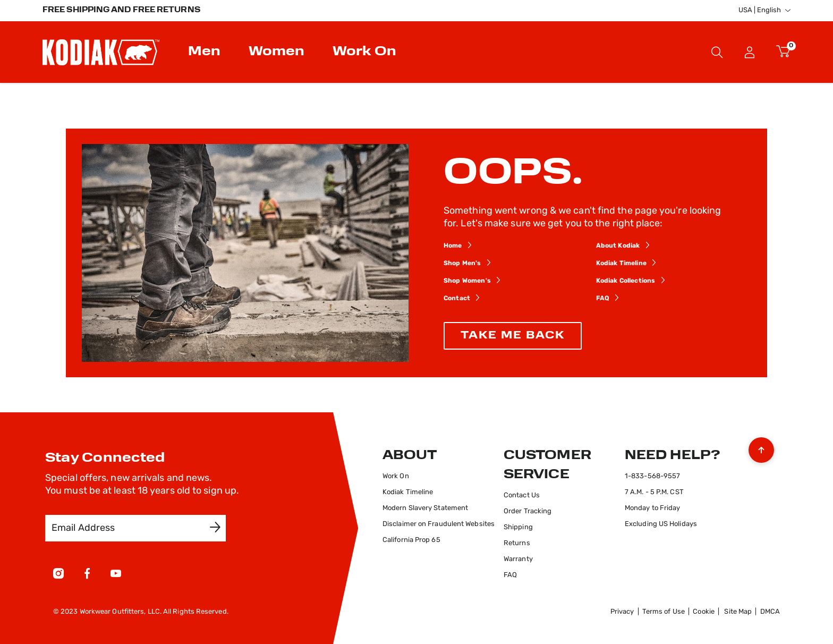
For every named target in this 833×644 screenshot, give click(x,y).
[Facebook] (87, 575)
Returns (517, 543)
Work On (396, 476)
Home (453, 246)
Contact (457, 299)
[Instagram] (58, 575)
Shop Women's (467, 281)
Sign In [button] (750, 52)
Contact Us (522, 495)
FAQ (603, 299)
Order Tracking (528, 511)
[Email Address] (128, 528)
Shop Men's (462, 264)
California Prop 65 (411, 540)
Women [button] (277, 52)
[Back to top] (761, 447)
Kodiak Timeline (621, 264)
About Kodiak (618, 246)
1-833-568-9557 (652, 476)
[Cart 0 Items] (783, 52)
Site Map (738, 612)
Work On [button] (364, 52)
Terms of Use (664, 612)
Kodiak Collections (626, 281)
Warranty (518, 559)
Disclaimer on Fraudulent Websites (439, 524)
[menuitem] (206, 52)
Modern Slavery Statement (425, 508)
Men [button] (204, 52)
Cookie (704, 612)
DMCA (770, 612)
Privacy (622, 612)
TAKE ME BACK (513, 336)
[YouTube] (116, 575)
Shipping (518, 527)
